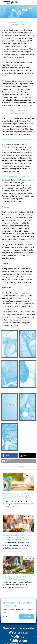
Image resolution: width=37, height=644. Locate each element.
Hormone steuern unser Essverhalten (10, 405)
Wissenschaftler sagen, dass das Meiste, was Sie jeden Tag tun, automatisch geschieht (18, 496)
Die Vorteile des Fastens (9, 342)
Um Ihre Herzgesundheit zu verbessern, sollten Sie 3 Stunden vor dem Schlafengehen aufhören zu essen (18, 537)
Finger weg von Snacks (28, 405)
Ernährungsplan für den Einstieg (10, 435)
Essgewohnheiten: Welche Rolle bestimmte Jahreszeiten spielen (15, 578)
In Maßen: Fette (28, 371)
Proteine (9, 371)
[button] (10, 456)
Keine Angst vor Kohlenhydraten (28, 342)
